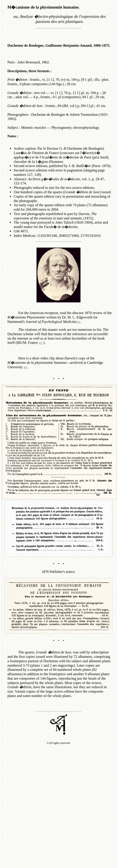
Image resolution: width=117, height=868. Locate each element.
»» (78, 322)
